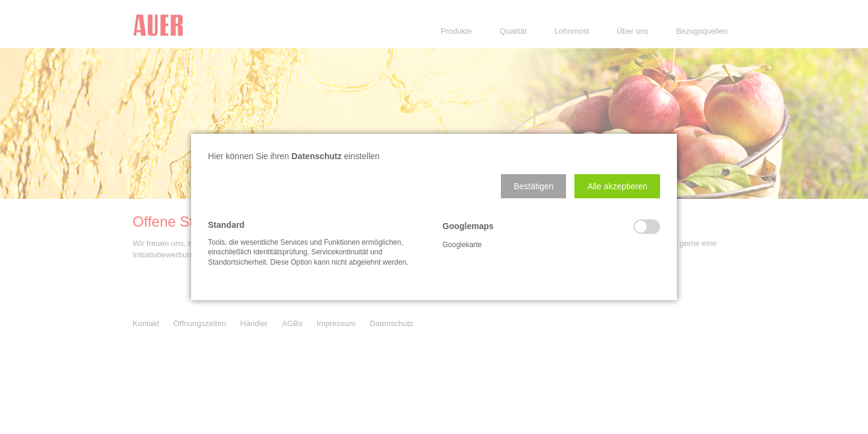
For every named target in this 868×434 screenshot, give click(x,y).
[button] (533, 186)
